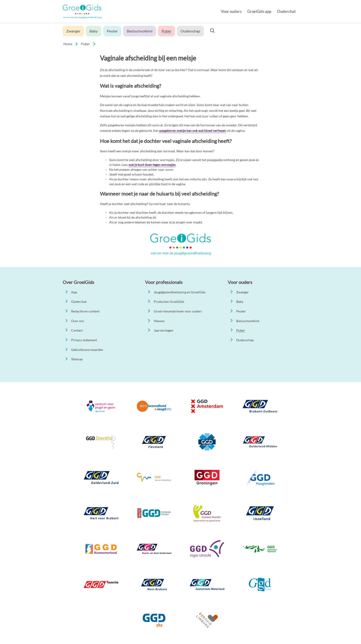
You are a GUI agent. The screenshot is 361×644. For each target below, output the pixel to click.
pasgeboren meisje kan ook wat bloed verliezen (193, 131)
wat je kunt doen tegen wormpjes (152, 165)
